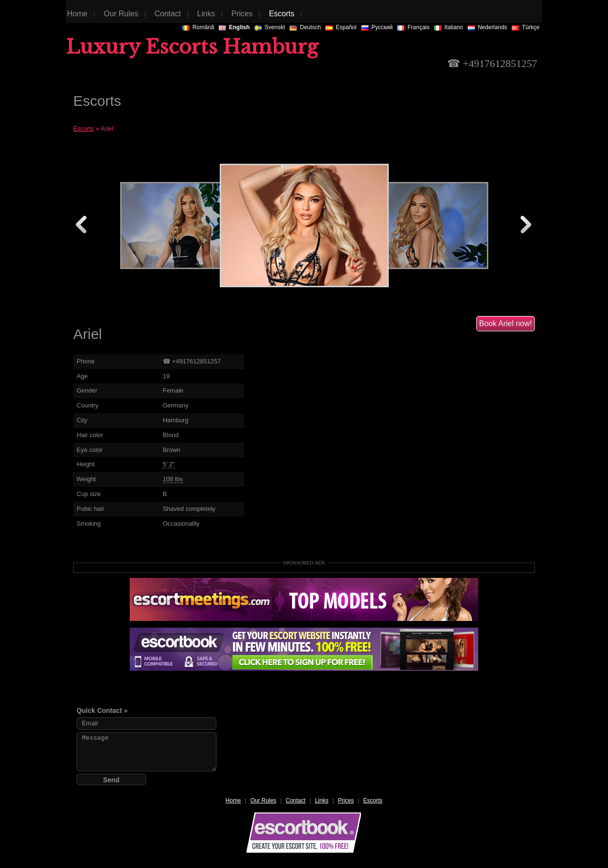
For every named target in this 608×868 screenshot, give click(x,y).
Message (146, 752)
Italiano (449, 27)
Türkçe (526, 27)
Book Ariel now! (506, 323)
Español (341, 27)
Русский (377, 27)
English (234, 27)
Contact (296, 800)
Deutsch (305, 27)
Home (233, 800)
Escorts (84, 129)
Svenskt (270, 27)
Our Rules (263, 800)
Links (322, 800)
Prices (346, 800)
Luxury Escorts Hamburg (192, 47)
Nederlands (487, 27)
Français (413, 27)
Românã (198, 27)
